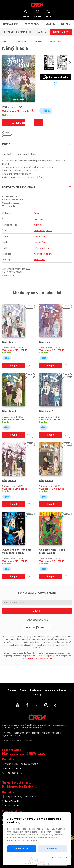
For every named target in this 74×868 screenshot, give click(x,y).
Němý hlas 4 (9, 408)
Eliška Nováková (41, 248)
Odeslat (37, 604)
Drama (49, 231)
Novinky (50, 24)
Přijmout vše (22, 849)
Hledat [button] (26, 14)
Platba (23, 690)
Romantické (40, 231)
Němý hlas (39, 219)
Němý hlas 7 (9, 340)
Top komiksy (61, 32)
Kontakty (37, 695)
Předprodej (32, 24)
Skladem (7, 115)
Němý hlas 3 (46, 408)
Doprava (12, 690)
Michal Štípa (40, 260)
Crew (36, 213)
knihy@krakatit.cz (13, 801)
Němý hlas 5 (46, 340)
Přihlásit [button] (38, 14)
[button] (66, 24)
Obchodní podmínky (56, 690)
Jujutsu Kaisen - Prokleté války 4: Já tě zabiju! (17, 545)
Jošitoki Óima (40, 236)
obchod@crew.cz (37, 621)
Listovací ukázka (55, 77)
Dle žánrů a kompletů (17, 32)
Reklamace (36, 690)
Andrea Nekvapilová (43, 254)
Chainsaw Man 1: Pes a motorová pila (52, 545)
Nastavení (52, 849)
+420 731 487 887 (14, 806)
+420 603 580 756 (14, 773)
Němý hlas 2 (9, 476)
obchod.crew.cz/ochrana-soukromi (37, 652)
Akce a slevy (11, 24)
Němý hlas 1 (46, 476)
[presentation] (70, 63)
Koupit (19, 123)
